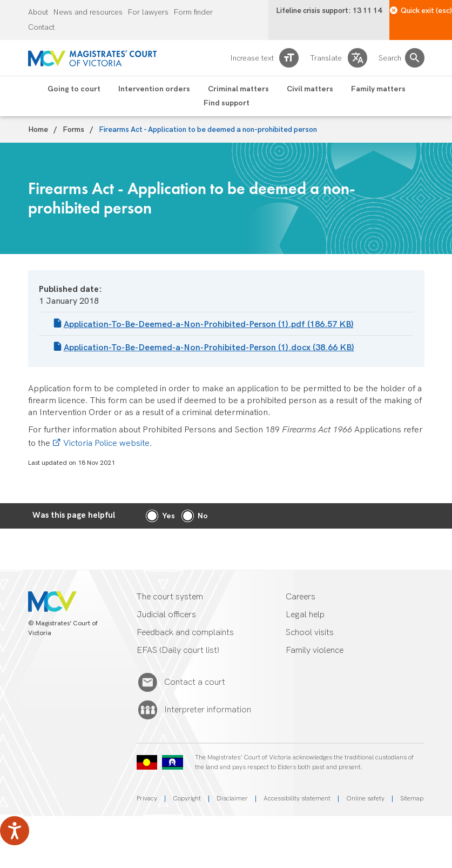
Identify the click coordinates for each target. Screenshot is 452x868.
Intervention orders (154, 89)
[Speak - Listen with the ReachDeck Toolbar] (15, 831)
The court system (170, 597)
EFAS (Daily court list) (178, 650)
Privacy (147, 799)
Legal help (305, 615)
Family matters (378, 89)
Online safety (365, 799)
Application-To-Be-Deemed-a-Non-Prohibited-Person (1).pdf (209, 325)
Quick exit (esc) (421, 11)
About (38, 12)
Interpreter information (208, 710)
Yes (168, 516)
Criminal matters (238, 89)
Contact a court (195, 683)
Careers (301, 597)
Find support (227, 103)
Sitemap (412, 799)
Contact (41, 28)
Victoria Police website (106, 443)
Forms (73, 130)
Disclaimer (232, 799)
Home (38, 130)
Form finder (193, 12)
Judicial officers (166, 615)
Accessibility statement (297, 799)
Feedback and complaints (185, 633)
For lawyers (148, 12)
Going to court (74, 89)
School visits (310, 633)
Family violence (315, 650)
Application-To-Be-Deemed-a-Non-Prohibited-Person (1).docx (209, 348)
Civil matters (310, 89)
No (203, 516)
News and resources (88, 12)
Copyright (187, 799)
